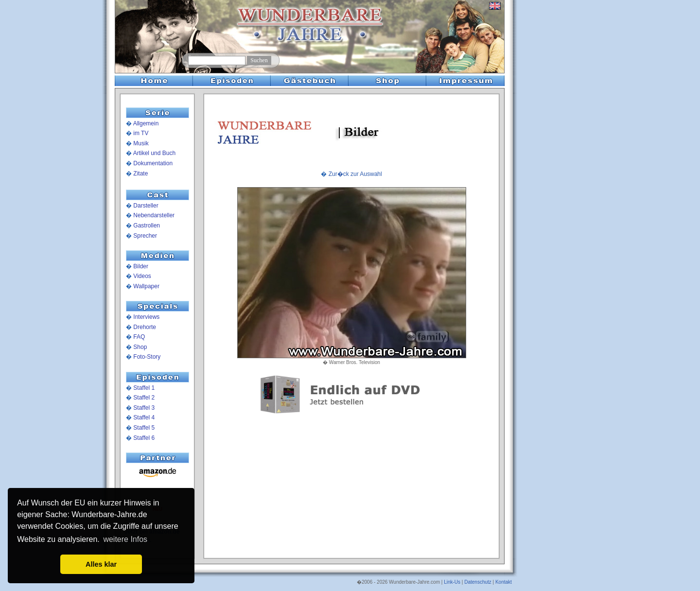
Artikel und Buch (154, 153)
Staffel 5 (144, 428)
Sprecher (145, 236)
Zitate (140, 174)
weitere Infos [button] (125, 539)
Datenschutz (478, 582)
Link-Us (452, 582)
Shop (140, 347)
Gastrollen (147, 226)
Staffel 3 (144, 408)
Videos (142, 276)
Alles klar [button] (101, 564)
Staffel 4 (144, 417)
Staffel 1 (144, 388)
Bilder (141, 266)
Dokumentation (153, 163)
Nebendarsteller (154, 215)
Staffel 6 (144, 438)
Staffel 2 (144, 398)
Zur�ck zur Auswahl (355, 174)
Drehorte (145, 327)
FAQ (139, 337)
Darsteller (146, 206)
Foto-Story (147, 357)
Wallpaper (146, 286)
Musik (141, 143)
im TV (141, 133)
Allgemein (146, 123)
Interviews (146, 317)
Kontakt (504, 582)
